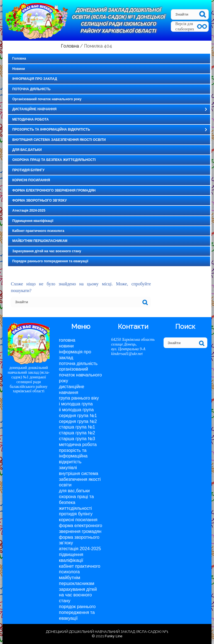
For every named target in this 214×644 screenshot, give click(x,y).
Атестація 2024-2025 (29, 210)
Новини (19, 69)
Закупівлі (68, 468)
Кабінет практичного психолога (38, 231)
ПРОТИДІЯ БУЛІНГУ (28, 170)
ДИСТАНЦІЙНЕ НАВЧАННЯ (34, 109)
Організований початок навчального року (47, 99)
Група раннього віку (79, 398)
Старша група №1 (77, 427)
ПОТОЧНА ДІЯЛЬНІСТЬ (31, 89)
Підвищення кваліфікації (33, 221)
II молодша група (76, 410)
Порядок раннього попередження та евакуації (50, 261)
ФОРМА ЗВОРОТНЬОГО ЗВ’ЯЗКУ (40, 200)
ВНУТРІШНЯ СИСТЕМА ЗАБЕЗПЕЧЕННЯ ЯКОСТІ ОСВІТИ (59, 140)
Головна (19, 58)
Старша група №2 (77, 433)
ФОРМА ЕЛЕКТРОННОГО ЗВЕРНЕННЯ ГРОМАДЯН (54, 190)
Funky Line (114, 636)
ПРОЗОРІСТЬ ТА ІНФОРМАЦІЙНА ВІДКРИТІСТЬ (51, 129)
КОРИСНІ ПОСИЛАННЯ (31, 180)
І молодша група (76, 404)
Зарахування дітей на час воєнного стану (47, 251)
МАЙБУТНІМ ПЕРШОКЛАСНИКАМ (40, 241)
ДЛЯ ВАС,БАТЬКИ (27, 150)
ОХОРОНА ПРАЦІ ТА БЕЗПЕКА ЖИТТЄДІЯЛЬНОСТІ (54, 160)
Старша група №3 (77, 439)
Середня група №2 (78, 421)
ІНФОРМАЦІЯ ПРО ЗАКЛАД (35, 79)
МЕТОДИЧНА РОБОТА (31, 119)
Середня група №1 (78, 416)
